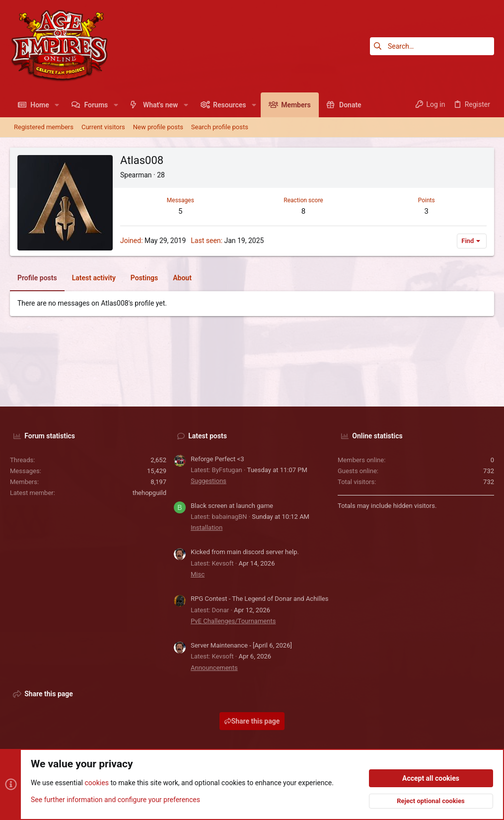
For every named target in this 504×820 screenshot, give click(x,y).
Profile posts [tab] (37, 278)
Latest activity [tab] (94, 278)
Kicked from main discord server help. (245, 552)
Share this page (252, 721)
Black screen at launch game (232, 506)
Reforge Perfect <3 (217, 459)
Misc (198, 574)
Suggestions (209, 481)
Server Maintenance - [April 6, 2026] (241, 645)
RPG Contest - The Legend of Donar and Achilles (259, 599)
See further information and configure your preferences (115, 800)
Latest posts (208, 436)
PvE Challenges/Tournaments (233, 621)
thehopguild (149, 493)
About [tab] (182, 278)
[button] (57, 105)
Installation (207, 528)
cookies (96, 783)
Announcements (214, 668)
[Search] (432, 46)
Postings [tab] (144, 278)
